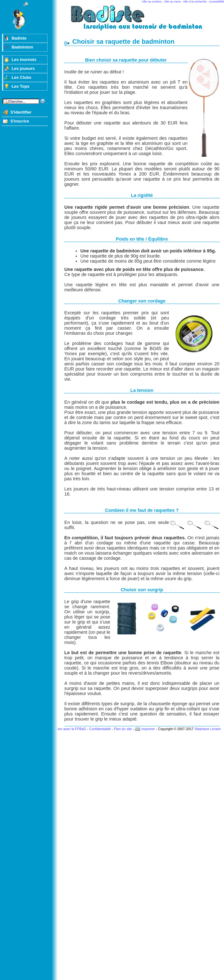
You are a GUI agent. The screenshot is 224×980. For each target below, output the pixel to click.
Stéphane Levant (208, 729)
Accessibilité (217, 2)
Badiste (19, 38)
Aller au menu (172, 2)
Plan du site (123, 729)
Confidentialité (100, 729)
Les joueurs (23, 68)
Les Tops (20, 86)
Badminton (22, 47)
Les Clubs (21, 77)
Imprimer (148, 729)
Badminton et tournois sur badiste (144, 21)
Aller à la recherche (195, 2)
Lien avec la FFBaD (71, 729)
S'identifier (21, 112)
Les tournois (24, 60)
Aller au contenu (152, 2)
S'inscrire (20, 121)
